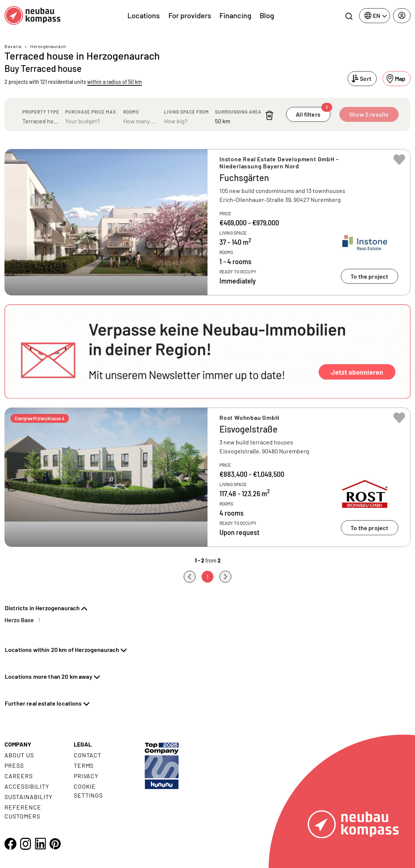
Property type (41, 112)
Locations (144, 15)
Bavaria (13, 46)
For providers (190, 15)
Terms (84, 765)
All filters (313, 112)
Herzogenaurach (48, 46)
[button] (207, 351)
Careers (19, 776)
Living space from (186, 112)
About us (19, 755)
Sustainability (28, 797)
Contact (88, 755)
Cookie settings (88, 791)
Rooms (131, 112)
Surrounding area (238, 112)
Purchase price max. (91, 112)
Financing (235, 15)
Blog (267, 15)
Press (14, 765)
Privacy (86, 776)
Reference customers (23, 812)
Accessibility (27, 786)
